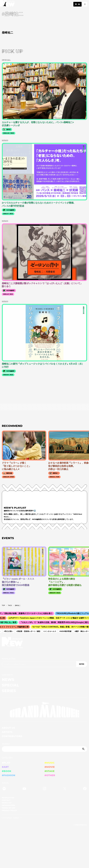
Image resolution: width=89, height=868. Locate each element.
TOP (3, 605)
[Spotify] (4, 789)
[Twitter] (65, 789)
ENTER (82, 664)
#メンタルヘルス (51, 631)
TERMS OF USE (9, 808)
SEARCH (6, 744)
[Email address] (39, 664)
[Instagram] (44, 789)
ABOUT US (8, 728)
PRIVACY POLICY (10, 810)
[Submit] (84, 749)
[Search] (44, 749)
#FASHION (9, 775)
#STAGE (50, 771)
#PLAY (6, 763)
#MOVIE (50, 767)
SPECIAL (10, 685)
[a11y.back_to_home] (7, 4)
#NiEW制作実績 (66, 631)
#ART (5, 767)
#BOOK (7, 771)
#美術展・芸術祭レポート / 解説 (29, 631)
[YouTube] (24, 789)
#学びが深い (9, 631)
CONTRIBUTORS (12, 736)
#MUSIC (50, 763)
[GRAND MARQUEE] (44, 710)
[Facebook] (85, 789)
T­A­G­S (10, 605)
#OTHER (50, 775)
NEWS (8, 680)
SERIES (9, 691)
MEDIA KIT (7, 803)
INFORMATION (8, 805)
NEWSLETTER (9, 659)
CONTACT (6, 800)
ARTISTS (7, 732)
